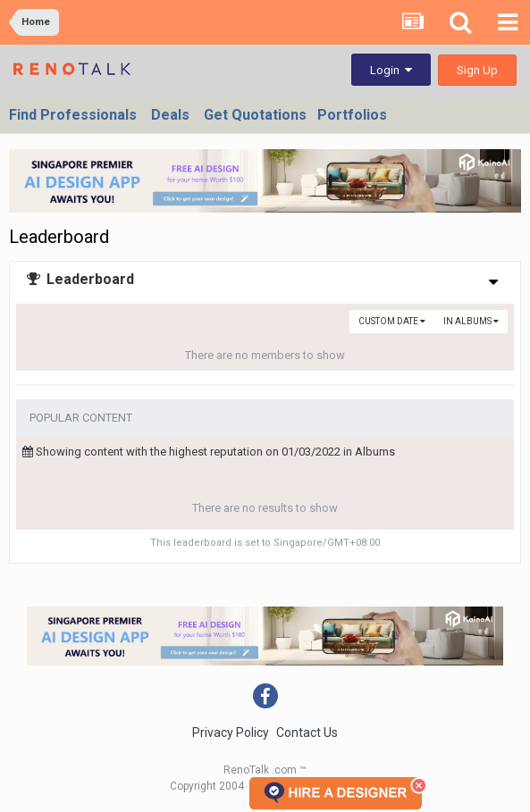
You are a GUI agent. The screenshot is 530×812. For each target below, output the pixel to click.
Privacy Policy (231, 732)
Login (391, 70)
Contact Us (307, 732)
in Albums (471, 321)
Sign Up (477, 70)
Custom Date (392, 321)
